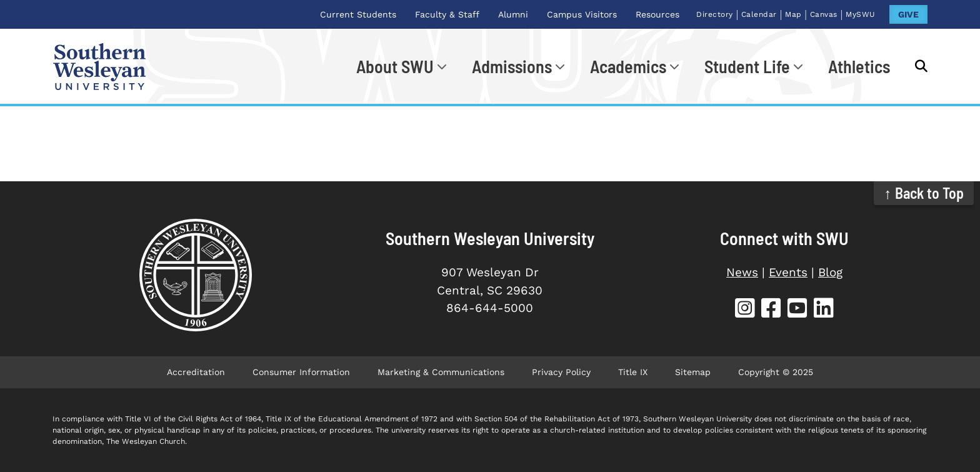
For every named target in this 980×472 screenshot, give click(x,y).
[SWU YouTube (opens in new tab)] (797, 310)
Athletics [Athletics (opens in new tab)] (859, 66)
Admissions (512, 66)
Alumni (513, 14)
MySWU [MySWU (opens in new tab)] (861, 14)
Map (793, 14)
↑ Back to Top (924, 193)
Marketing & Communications (441, 372)
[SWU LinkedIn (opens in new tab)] (824, 310)
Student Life (747, 66)
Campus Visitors (582, 14)
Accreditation (196, 372)
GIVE (908, 14)
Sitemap (693, 372)
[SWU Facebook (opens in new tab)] (771, 310)
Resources (657, 14)
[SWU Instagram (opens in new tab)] (745, 310)
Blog (830, 272)
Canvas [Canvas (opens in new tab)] (824, 14)
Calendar (759, 14)
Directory (715, 14)
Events (788, 272)
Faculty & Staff (447, 14)
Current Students (358, 14)
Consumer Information (301, 372)
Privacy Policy (561, 372)
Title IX (633, 372)
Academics (628, 66)
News (742, 272)
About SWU (395, 66)
